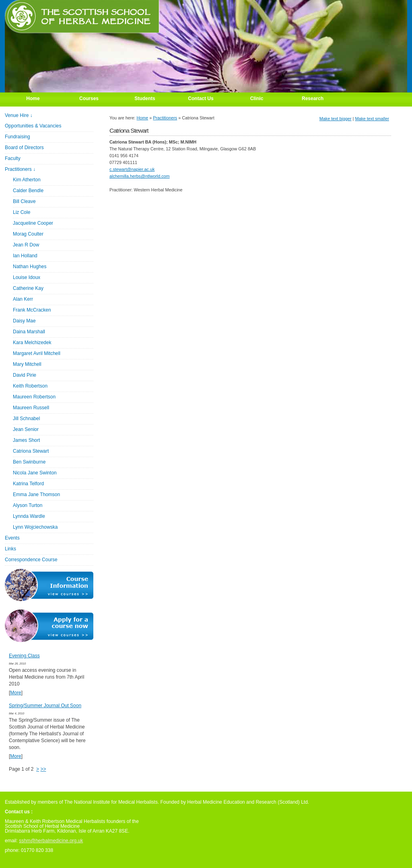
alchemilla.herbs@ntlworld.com (140, 176)
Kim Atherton (27, 180)
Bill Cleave (24, 201)
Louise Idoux (27, 277)
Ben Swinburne (29, 462)
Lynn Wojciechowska (35, 527)
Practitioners (165, 118)
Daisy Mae (24, 321)
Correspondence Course (31, 560)
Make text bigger (336, 119)
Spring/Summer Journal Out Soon (45, 706)
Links (10, 549)
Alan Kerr (23, 299)
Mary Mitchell (27, 364)
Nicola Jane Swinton (35, 473)
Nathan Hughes (30, 267)
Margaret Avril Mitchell (37, 353)
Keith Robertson (30, 386)
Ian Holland (25, 256)
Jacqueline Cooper (33, 223)
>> (43, 769)
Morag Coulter (28, 234)
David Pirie (25, 375)
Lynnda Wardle (29, 516)
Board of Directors (24, 148)
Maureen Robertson (34, 397)
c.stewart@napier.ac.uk (132, 169)
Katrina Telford (28, 484)
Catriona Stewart (31, 451)
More (15, 693)
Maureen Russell (31, 408)
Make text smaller (372, 119)
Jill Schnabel (26, 419)
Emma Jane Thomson (36, 495)
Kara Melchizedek (32, 343)
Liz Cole (22, 212)
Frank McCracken (32, 310)
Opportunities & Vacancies (33, 126)
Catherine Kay (28, 288)
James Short (26, 440)
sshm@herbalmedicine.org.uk (51, 841)
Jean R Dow (26, 245)
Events (12, 538)
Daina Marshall (29, 332)
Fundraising (18, 137)
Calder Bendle (28, 191)
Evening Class (24, 656)
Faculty (13, 158)
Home (142, 118)
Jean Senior (26, 429)
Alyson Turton (28, 505)
